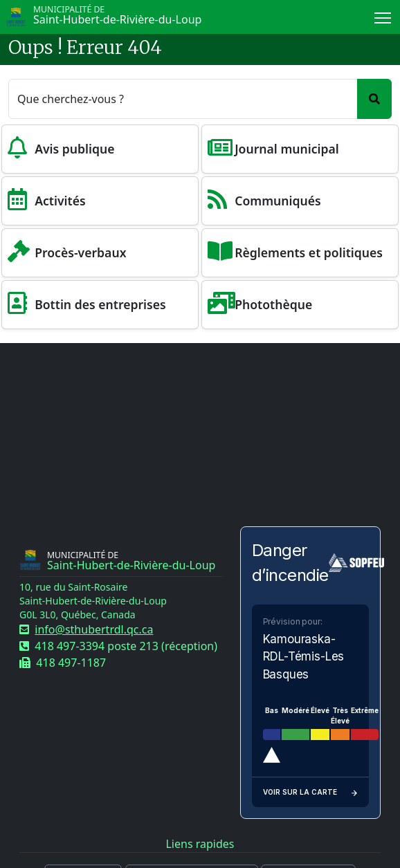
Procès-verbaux (80, 252)
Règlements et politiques (309, 252)
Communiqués (278, 201)
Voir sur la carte (311, 792)
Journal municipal (287, 149)
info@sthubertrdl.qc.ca (94, 629)
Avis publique (74, 149)
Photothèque (273, 304)
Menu (384, 15)
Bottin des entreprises (100, 304)
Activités (60, 201)
